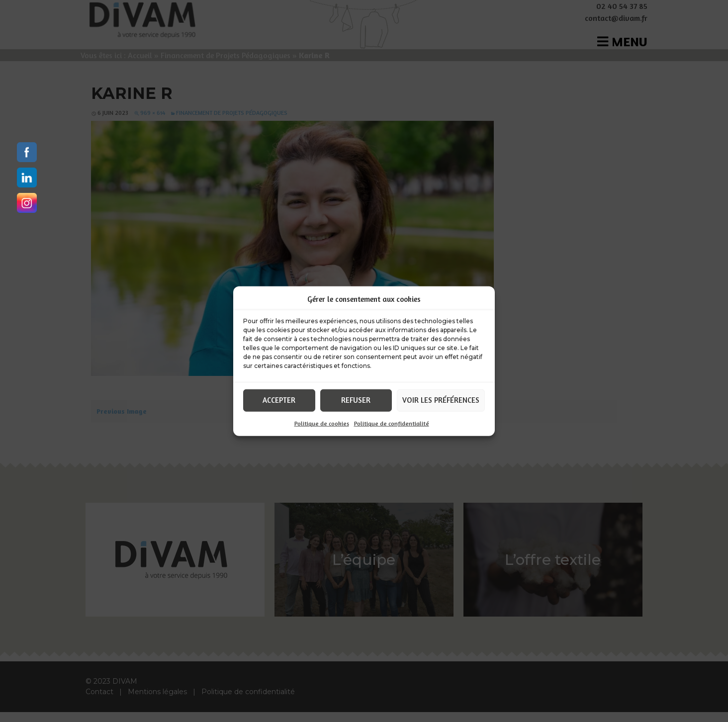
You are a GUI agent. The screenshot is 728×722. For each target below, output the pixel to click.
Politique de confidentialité (392, 423)
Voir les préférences (441, 400)
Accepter (279, 400)
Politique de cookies (322, 423)
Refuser (356, 400)
